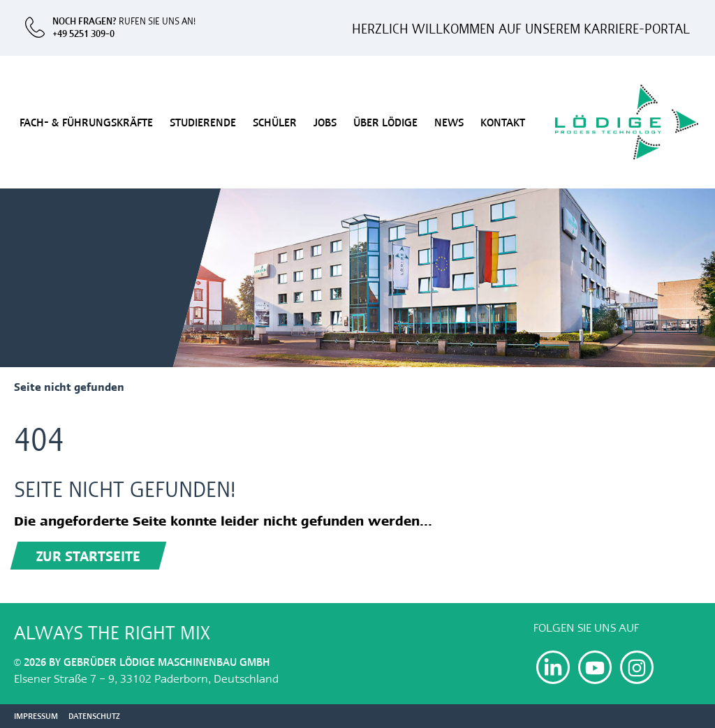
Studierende (203, 122)
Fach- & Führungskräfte (86, 122)
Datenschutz (94, 716)
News (449, 122)
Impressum (36, 716)
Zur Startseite (88, 555)
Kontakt (503, 122)
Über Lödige (385, 122)
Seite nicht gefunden (69, 386)
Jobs (325, 122)
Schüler (275, 122)
